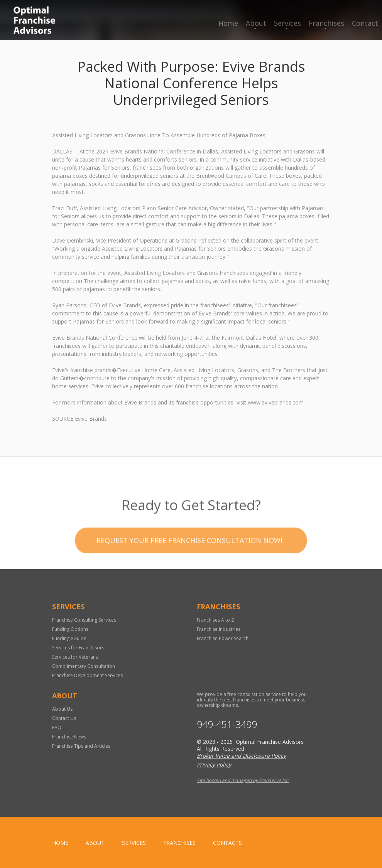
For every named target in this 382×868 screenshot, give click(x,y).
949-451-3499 (227, 724)
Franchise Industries (219, 629)
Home (228, 23)
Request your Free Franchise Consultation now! (189, 556)
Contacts (227, 843)
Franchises (326, 23)
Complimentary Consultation (84, 666)
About (256, 23)
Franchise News (69, 737)
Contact (365, 23)
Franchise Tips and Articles (81, 746)
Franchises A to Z (216, 620)
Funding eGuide (69, 638)
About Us (62, 709)
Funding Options (70, 629)
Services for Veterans (75, 657)
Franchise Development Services (87, 675)
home (60, 843)
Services (287, 23)
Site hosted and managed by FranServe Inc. (243, 780)
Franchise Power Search (223, 638)
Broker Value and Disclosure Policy (241, 756)
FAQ (57, 727)
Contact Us (64, 718)
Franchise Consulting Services (84, 620)
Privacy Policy (214, 764)
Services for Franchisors (78, 648)
